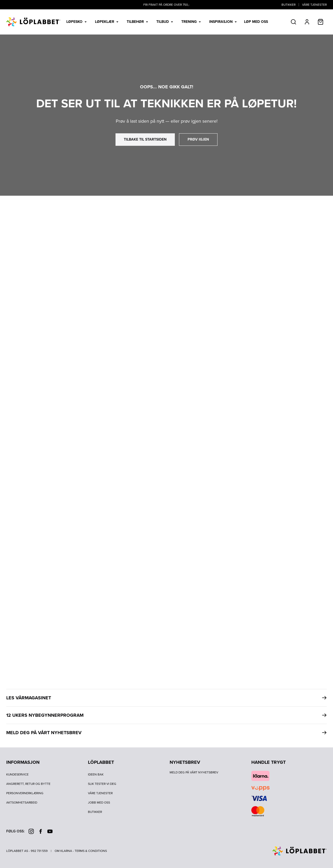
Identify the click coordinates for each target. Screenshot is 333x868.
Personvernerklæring (25, 793)
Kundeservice (17, 774)
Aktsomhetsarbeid (22, 803)
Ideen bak (96, 774)
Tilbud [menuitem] (165, 22)
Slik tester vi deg (102, 784)
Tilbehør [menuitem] (137, 22)
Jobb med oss (99, 803)
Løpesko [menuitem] (76, 22)
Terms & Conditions (91, 851)
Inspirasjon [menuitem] (223, 22)
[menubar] (167, 22)
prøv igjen (198, 139)
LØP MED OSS (256, 22)
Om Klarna (63, 851)
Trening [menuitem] (191, 22)
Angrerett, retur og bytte (28, 784)
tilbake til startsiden (145, 139)
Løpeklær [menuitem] (107, 22)
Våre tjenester (314, 5)
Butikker (289, 5)
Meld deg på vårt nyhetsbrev (194, 772)
